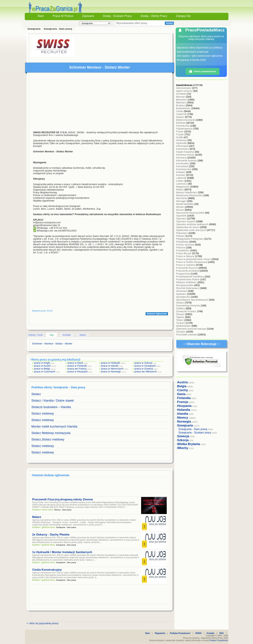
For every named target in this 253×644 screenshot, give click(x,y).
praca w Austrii (42, 366)
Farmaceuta (183, 126)
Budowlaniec (184, 108)
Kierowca (182, 158)
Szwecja (183, 436)
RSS (221, 633)
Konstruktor (183, 163)
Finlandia (184, 398)
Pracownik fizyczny (187, 268)
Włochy (183, 448)
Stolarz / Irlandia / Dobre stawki (53, 401)
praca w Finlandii (77, 366)
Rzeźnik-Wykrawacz (188, 288)
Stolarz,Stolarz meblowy (48, 439)
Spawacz (182, 294)
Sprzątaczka (184, 297)
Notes (83, 335)
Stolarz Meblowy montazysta (51, 433)
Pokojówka (183, 242)
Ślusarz (181, 314)
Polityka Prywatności (180, 633)
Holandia (184, 410)
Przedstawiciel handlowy (190, 276)
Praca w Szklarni (186, 265)
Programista (183, 274)
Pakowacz (182, 233)
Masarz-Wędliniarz (187, 192)
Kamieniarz (183, 149)
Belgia (182, 386)
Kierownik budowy (187, 160)
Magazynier (183, 187)
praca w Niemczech (112, 369)
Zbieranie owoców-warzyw (192, 329)
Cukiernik (182, 114)
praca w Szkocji (143, 363)
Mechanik (182, 198)
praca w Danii (75, 363)
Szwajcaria (34, 29)
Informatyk (182, 146)
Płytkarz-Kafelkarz (187, 282)
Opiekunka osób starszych (192, 230)
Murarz (180, 210)
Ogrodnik (182, 216)
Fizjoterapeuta (185, 129)
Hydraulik (182, 143)
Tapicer (181, 317)
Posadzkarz (183, 250)
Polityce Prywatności (219, 640)
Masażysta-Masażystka (190, 195)
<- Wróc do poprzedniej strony (43, 623)
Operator (182, 218)
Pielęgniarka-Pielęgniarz (190, 239)
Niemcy (183, 418)
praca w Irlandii (110, 366)
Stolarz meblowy (43, 414)
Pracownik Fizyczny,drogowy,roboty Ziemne (63, 499)
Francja (183, 402)
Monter (180, 207)
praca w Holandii (110, 363)
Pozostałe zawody (187, 334)
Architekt (182, 94)
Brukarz (181, 105)
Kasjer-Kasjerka (186, 152)
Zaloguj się (183, 16)
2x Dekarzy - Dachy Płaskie (51, 535)
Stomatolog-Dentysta (188, 305)
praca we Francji (77, 369)
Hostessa (182, 140)
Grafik (180, 137)
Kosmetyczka (184, 169)
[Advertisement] (100, 101)
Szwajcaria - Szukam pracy (195, 433)
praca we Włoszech (146, 371)
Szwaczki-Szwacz (187, 311)
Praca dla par (184, 253)
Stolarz (36, 394)
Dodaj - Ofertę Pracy (154, 16)
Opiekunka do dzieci (188, 227)
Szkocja (183, 440)
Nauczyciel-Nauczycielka (191, 213)
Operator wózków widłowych (193, 224)
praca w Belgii (42, 369)
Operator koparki (186, 221)
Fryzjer (180, 134)
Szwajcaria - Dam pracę (58, 29)
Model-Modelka (185, 204)
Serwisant (182, 291)
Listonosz (182, 184)
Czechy (183, 390)
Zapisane (88, 16)
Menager (182, 201)
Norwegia (184, 422)
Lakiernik (182, 178)
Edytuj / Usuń (36, 335)
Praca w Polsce (63, 16)
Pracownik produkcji (188, 271)
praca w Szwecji (144, 369)
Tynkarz (181, 323)
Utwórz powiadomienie (202, 71)
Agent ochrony (185, 91)
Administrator (184, 88)
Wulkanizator (184, 326)
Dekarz (181, 117)
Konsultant (183, 166)
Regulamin (160, 633)
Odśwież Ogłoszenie (157, 314)
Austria (182, 382)
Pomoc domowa (186, 245)
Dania (181, 394)
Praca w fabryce (186, 256)
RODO (199, 633)
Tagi (52, 335)
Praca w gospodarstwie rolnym (194, 259)
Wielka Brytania (189, 444)
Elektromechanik (186, 120)
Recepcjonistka (185, 285)
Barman (181, 97)
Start (41, 16)
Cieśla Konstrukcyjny (47, 570)
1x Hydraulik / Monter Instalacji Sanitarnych (62, 552)
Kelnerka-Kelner (186, 155)
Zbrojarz (181, 332)
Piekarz (181, 236)
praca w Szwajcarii (145, 366)
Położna (181, 247)
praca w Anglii (42, 363)
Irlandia (183, 414)
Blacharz (182, 102)
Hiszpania (184, 406)
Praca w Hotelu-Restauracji (192, 262)
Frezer (180, 131)
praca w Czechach (45, 371)
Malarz (37, 517)
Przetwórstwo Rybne (188, 279)
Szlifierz (181, 308)
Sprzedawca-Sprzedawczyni (193, 300)
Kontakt (67, 335)
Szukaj (169, 23)
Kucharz (181, 175)
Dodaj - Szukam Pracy (117, 16)
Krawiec (181, 172)
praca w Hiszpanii (78, 371)
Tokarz (180, 320)
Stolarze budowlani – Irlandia (51, 407)
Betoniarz (182, 100)
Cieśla (180, 111)
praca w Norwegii (111, 371)
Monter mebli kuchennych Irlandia (54, 426)
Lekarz (180, 181)
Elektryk (181, 123)
